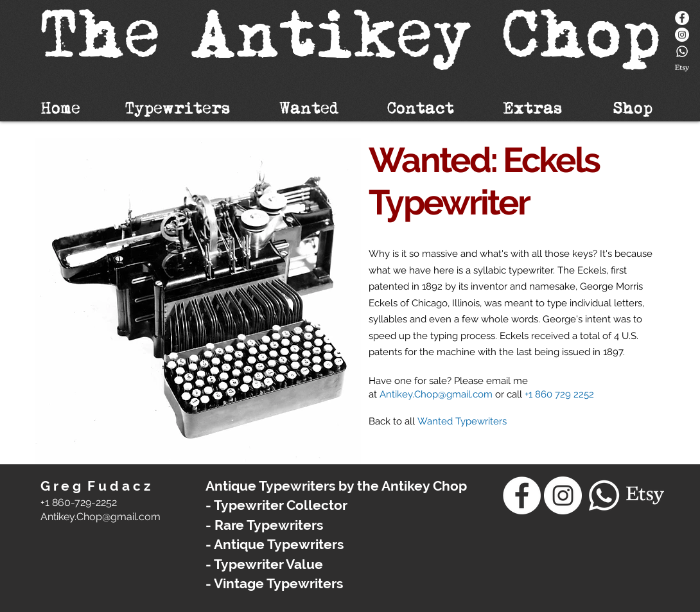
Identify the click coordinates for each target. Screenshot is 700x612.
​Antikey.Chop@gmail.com (101, 517)
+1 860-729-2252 (79, 503)
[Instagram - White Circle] (682, 35)
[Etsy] (682, 68)
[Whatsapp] (682, 51)
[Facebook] (682, 18)
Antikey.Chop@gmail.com (436, 394)
